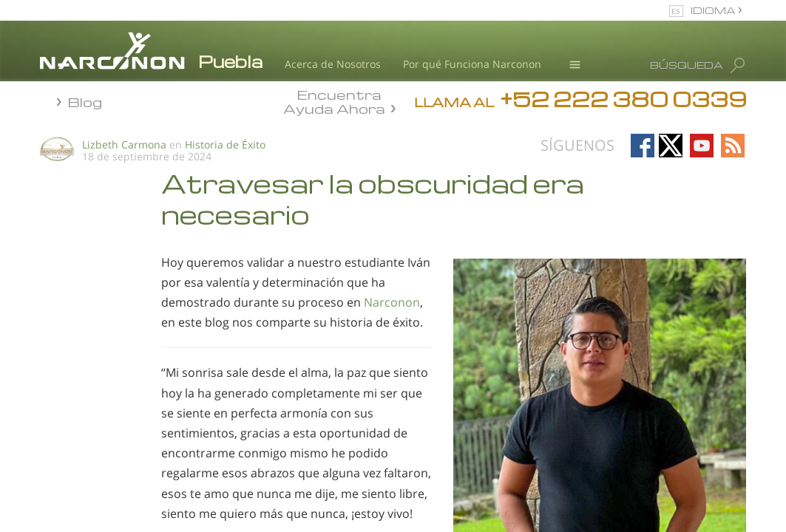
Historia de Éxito (225, 144)
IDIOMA (714, 10)
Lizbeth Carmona (124, 144)
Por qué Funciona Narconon (472, 64)
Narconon (392, 302)
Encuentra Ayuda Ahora (334, 100)
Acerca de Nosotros (333, 64)
